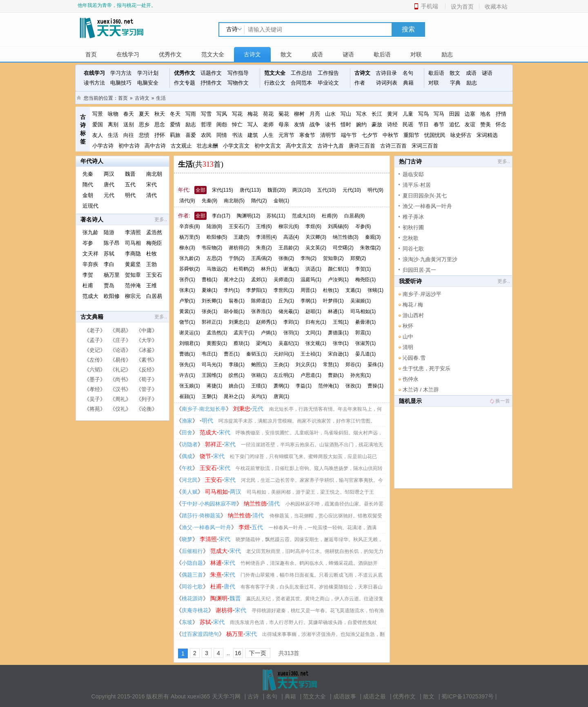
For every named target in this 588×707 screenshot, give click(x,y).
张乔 (187, 280)
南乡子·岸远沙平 (422, 294)
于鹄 (237, 258)
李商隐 (133, 254)
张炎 (210, 311)
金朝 (88, 195)
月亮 (315, 114)
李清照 (133, 232)
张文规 (316, 343)
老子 (95, 330)
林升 (269, 269)
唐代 (109, 185)
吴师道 (284, 280)
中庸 (147, 330)
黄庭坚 (133, 264)
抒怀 (160, 135)
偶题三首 (192, 575)
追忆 (454, 124)
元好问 (284, 354)
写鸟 (423, 114)
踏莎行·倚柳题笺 (201, 516)
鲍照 (259, 365)
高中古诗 (155, 146)
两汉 (109, 174)
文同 (313, 333)
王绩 (259, 386)
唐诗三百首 (362, 146)
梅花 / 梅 (413, 305)
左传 (95, 360)
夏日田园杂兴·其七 (425, 196)
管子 (147, 389)
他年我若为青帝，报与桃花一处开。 (117, 5)
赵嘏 (313, 311)
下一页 (258, 653)
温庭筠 (311, 280)
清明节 (328, 135)
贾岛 (109, 285)
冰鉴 (147, 350)
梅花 (253, 114)
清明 (408, 347)
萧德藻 (338, 333)
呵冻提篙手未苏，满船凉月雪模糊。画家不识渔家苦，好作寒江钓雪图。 (297, 421)
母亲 (284, 124)
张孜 (353, 386)
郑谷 (353, 365)
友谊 (470, 124)
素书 (147, 360)
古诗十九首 (331, 146)
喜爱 (191, 135)
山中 (408, 337)
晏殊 (375, 365)
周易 (120, 330)
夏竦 (210, 290)
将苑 (95, 409)
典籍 (408, 83)
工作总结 (301, 73)
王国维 (212, 375)
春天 (129, 114)
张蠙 (375, 290)
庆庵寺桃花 (195, 610)
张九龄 (90, 232)
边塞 (470, 114)
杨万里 (112, 275)
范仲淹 (133, 285)
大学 (147, 340)
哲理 (206, 124)
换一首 (499, 401)
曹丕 (232, 354)
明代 (130, 195)
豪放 (377, 124)
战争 (315, 124)
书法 (237, 135)
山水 (330, 114)
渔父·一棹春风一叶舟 (206, 527)
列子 (147, 399)
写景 (98, 114)
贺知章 (133, 275)
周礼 (120, 399)
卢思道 (311, 375)
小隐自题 (192, 563)
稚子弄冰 (413, 217)
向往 (129, 135)
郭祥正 (212, 322)
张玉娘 (190, 386)
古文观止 (181, 146)
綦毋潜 (366, 322)
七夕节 (370, 135)
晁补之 (234, 396)
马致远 (217, 269)
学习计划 (148, 73)
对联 (416, 54)
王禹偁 (262, 258)
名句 (408, 73)
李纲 (308, 301)
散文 (286, 54)
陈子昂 (112, 243)
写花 (237, 114)
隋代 (88, 185)
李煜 (313, 226)
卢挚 (187, 301)
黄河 (392, 114)
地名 (486, 114)
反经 (147, 370)
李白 (109, 264)
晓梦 (187, 539)
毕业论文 (328, 83)
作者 (360, 83)
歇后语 (382, 54)
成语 (317, 54)
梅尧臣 (154, 243)
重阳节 (411, 135)
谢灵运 (190, 333)
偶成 (187, 456)
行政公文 (275, 83)
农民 (206, 135)
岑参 (88, 243)
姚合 (237, 386)
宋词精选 (487, 135)
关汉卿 (316, 237)
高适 (291, 237)
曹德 (187, 354)
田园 (454, 114)
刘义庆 (306, 365)
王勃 (151, 264)
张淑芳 (366, 343)
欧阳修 (112, 296)
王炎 (282, 365)
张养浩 (262, 311)
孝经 (95, 389)
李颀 (237, 365)
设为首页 (462, 7)
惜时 (346, 124)
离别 (113, 124)
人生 (268, 135)
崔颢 (187, 396)
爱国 (98, 124)
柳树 (299, 114)
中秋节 (391, 135)
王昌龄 (289, 248)
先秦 (88, 174)
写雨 (191, 114)
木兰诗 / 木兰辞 (421, 390)
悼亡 (237, 124)
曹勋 (336, 375)
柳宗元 (133, 296)
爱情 (175, 124)
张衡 (286, 258)
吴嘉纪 (289, 343)
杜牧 (151, 254)
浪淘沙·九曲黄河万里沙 (430, 259)
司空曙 (343, 248)
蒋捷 (215, 386)
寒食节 (307, 135)
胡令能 (234, 311)
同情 (222, 135)
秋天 (160, 114)
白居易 (154, 296)
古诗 (253, 696)
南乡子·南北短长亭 (204, 409)
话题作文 (211, 73)
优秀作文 (170, 54)
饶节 (187, 322)
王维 (151, 285)
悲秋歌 (411, 238)
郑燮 (358, 258)
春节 (439, 124)
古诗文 (252, 54)
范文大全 (213, 54)
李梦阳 (257, 290)
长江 (377, 114)
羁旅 (175, 135)
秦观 (373, 237)
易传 (120, 360)
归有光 (316, 322)
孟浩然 (154, 232)
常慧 (331, 365)
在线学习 (128, 54)
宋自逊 (338, 354)
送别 (129, 124)
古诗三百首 (393, 146)
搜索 (408, 29)
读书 (330, 124)
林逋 (336, 311)
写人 (253, 124)
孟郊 (259, 280)
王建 (242, 237)
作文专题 (185, 83)
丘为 (286, 301)
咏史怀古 (461, 135)
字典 (455, 83)
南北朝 (154, 174)
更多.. (161, 219)
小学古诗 (103, 146)
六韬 (95, 370)
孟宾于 (244, 333)
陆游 (109, 232)
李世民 (284, 290)
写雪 (206, 114)
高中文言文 (299, 146)
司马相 (133, 243)
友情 (299, 124)
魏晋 (130, 174)
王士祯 (311, 354)
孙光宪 (361, 375)
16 (238, 653)
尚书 (120, 379)
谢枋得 (239, 248)
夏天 (144, 114)
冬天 (175, 114)
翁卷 (237, 301)
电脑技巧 (121, 83)
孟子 (95, 340)
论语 (120, 350)
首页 (91, 54)
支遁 (353, 290)
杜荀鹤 (244, 269)
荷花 (268, 114)
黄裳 (187, 311)
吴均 (259, 396)
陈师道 (262, 301)
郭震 (363, 333)
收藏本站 (496, 7)
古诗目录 (386, 73)
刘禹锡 (338, 226)
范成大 (90, 296)
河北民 (190, 480)
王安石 (154, 275)
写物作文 (238, 83)
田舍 (187, 433)
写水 (361, 114)
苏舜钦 (190, 269)
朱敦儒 (371, 248)
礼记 (120, 370)
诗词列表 (387, 83)
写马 (439, 114)
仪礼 (120, 409)
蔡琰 (242, 343)
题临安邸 (413, 174)
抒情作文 (211, 83)
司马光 (212, 365)
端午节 (349, 135)
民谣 (408, 124)
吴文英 (316, 248)
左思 (215, 258)
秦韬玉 (257, 354)
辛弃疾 (90, 264)
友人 (98, 135)
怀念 (501, 124)
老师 (268, 124)
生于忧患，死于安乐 (427, 368)
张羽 (291, 333)
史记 (95, 350)
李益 (304, 386)
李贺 (88, 275)
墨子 (95, 379)
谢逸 (291, 269)
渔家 (187, 421)
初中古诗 (129, 146)
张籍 (259, 375)
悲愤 (144, 135)
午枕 (187, 468)
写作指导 (238, 73)
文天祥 (90, 254)
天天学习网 (226, 696)
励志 (447, 54)
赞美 (486, 124)
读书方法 (94, 83)
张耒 (187, 290)
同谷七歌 (192, 587)
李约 (232, 290)
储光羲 (289, 311)
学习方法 (121, 73)
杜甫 (88, 285)
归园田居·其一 (419, 270)
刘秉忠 (239, 322)
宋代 (151, 185)
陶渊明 (248, 216)
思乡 (144, 124)
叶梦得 (333, 301)
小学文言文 (236, 146)
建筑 (253, 135)
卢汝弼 (338, 280)
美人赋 (190, 492)
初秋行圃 (413, 227)
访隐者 (190, 444)
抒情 (501, 114)
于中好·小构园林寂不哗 (209, 504)
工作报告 (328, 73)
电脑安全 (148, 83)
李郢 (291, 322)
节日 (423, 124)
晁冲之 (234, 280)
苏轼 (109, 254)
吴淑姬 (361, 301)
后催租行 (192, 551)
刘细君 (190, 343)
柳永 (187, 248)
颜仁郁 (338, 269)
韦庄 (210, 354)
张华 (341, 343)
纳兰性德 (346, 237)
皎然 (237, 375)
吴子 (95, 399)
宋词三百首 (425, 146)
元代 (109, 195)
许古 (187, 375)
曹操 (375, 386)
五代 (130, 185)
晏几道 (366, 354)
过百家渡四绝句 (200, 634)
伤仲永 (411, 379)
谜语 (348, 54)
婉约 (361, 124)
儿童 (408, 114)
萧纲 (282, 386)
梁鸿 (264, 343)
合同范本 (301, 83)
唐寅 (282, 396)
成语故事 (345, 696)
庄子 (120, 340)
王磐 (210, 396)
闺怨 (222, 124)
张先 (187, 365)
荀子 (147, 379)
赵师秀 (266, 322)
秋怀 (408, 326)
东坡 (187, 622)
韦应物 (212, 248)
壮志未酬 (207, 146)
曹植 (210, 280)
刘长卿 (212, 301)
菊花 (284, 114)
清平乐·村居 (417, 185)
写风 (222, 114)
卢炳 (269, 333)
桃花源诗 (192, 598)
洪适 (313, 269)
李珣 (308, 258)
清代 (151, 195)
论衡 (147, 409)
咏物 (113, 114)
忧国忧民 (435, 135)
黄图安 (217, 343)
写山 (346, 114)
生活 (161, 98)
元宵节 (286, 135)
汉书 (120, 389)
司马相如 (363, 311)
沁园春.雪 (414, 358)
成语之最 (374, 696)
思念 (160, 124)
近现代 (90, 206)
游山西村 (413, 315)
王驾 (341, 322)
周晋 (308, 290)
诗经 (392, 124)
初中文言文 (268, 146)
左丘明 (284, 375)
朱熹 (264, 248)
